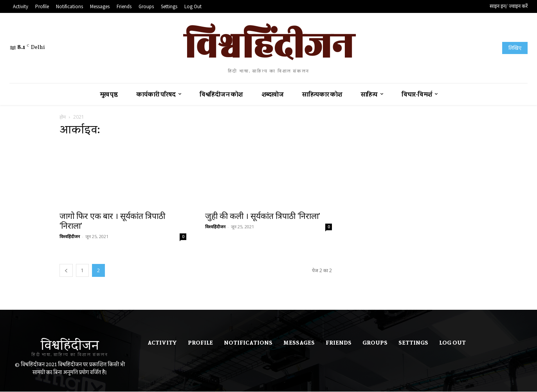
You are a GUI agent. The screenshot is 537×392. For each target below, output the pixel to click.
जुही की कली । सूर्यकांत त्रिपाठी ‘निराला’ (263, 216)
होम (63, 117)
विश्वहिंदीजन (70, 236)
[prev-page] (66, 270)
